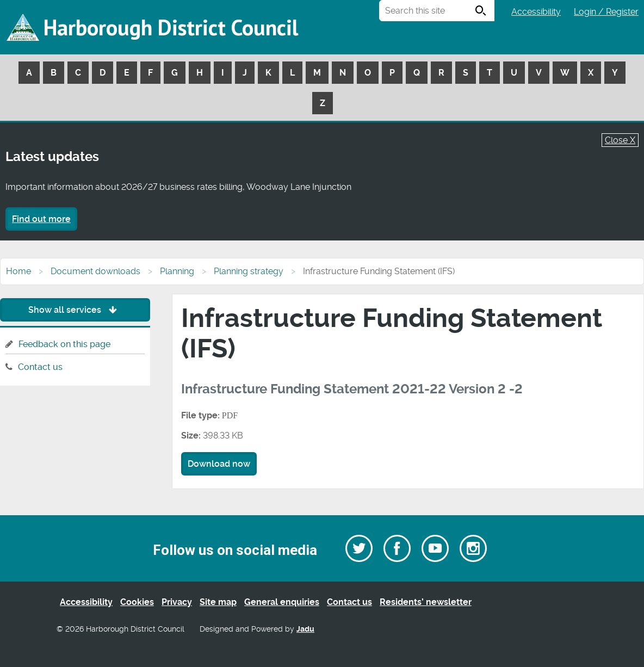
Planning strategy (249, 271)
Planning (177, 271)
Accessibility (536, 12)
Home (18, 271)
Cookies (137, 602)
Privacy (177, 602)
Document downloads (95, 271)
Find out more (41, 219)
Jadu (305, 629)
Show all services (75, 310)
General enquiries (282, 602)
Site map (218, 602)
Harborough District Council (171, 27)
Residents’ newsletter (426, 602)
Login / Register (606, 12)
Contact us (40, 367)
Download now (219, 464)
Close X (620, 140)
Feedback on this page (64, 344)
